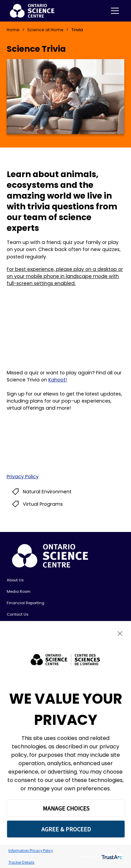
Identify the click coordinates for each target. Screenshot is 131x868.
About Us (15, 580)
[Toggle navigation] (115, 11)
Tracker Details (21, 862)
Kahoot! (58, 380)
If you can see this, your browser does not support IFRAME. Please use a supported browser (65, 443)
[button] (120, 633)
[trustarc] (111, 856)
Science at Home (45, 30)
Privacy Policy (23, 477)
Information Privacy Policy (31, 850)
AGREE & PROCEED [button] (66, 829)
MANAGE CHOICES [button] (66, 808)
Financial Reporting (26, 603)
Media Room (19, 591)
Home (13, 30)
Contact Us (18, 614)
